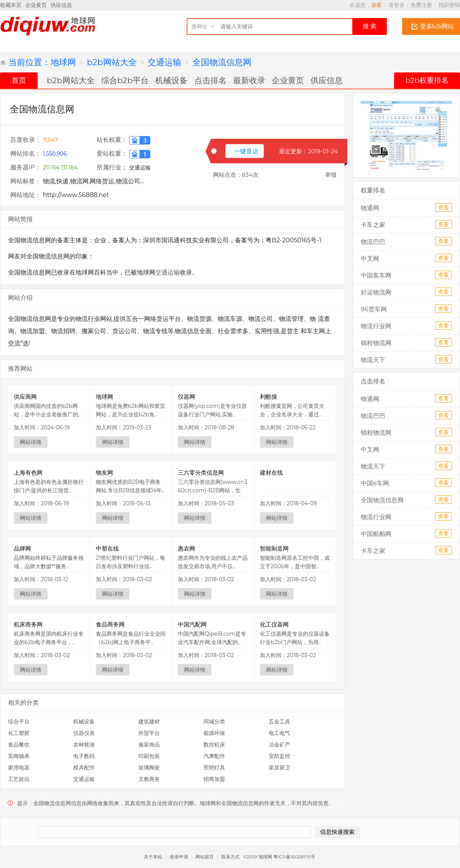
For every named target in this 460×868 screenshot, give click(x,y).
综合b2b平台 (125, 80)
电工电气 (279, 733)
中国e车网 (375, 483)
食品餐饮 (19, 745)
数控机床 (214, 745)
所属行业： (112, 167)
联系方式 (230, 857)
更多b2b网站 (437, 26)
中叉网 (370, 259)
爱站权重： (112, 154)
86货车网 (374, 309)
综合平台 (19, 722)
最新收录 (249, 80)
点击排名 (210, 80)
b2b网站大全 (112, 62)
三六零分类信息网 (201, 473)
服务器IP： (26, 167)
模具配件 (84, 768)
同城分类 (214, 722)
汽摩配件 (214, 756)
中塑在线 (107, 548)
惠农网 (186, 548)
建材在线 (271, 473)
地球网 (63, 62)
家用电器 (19, 768)
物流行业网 (376, 326)
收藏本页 (11, 5)
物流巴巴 (373, 242)
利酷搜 (269, 397)
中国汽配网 (192, 624)
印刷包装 (149, 756)
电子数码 (84, 756)
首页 (19, 80)
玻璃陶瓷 (149, 768)
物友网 (104, 473)
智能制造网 (274, 548)
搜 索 (370, 26)
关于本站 (153, 857)
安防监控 (279, 756)
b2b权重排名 (427, 80)
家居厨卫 (279, 768)
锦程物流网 (376, 343)
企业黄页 (36, 5)
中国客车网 (376, 275)
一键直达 (246, 151)
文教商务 (149, 779)
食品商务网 (110, 624)
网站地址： (26, 195)
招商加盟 (214, 779)
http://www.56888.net (76, 195)
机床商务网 (28, 624)
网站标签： (26, 181)
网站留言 (205, 857)
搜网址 (199, 26)
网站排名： (26, 154)
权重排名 (373, 190)
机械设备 (171, 80)
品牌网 (22, 548)
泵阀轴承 (19, 756)
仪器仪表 (84, 733)
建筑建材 (149, 722)
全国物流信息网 (222, 62)
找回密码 (449, 5)
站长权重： (112, 140)
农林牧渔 (84, 745)
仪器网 (186, 397)
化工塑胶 (19, 733)
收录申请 (179, 857)
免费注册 (421, 5)
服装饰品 (149, 745)
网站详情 (31, 442)
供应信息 (61, 5)
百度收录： (26, 140)
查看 (444, 207)
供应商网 (25, 397)
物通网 (370, 208)
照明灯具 (214, 768)
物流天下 (373, 360)
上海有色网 (28, 473)
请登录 (396, 5)
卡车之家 (373, 225)
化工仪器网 (274, 624)
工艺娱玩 (19, 779)
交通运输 (164, 62)
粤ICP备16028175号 (295, 857)
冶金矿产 (279, 745)
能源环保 (214, 733)
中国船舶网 (376, 534)
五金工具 (279, 722)
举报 (331, 175)
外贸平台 (149, 733)
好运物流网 (376, 292)
